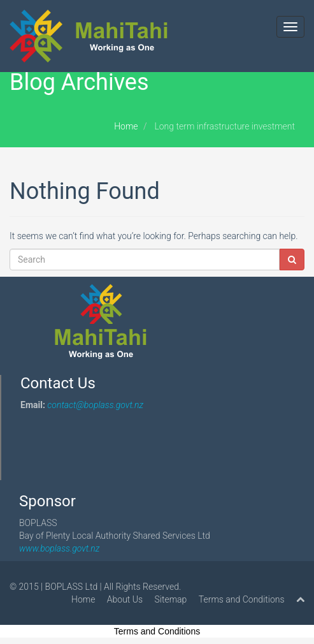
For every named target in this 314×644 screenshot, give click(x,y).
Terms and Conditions (242, 599)
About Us (125, 599)
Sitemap (171, 599)
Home (126, 126)
